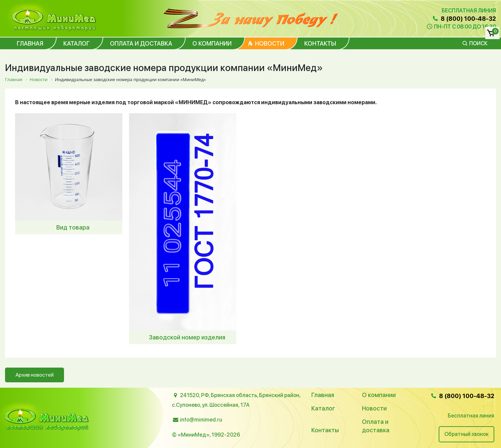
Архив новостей (35, 375)
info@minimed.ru (201, 420)
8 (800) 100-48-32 (464, 19)
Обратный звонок (466, 434)
